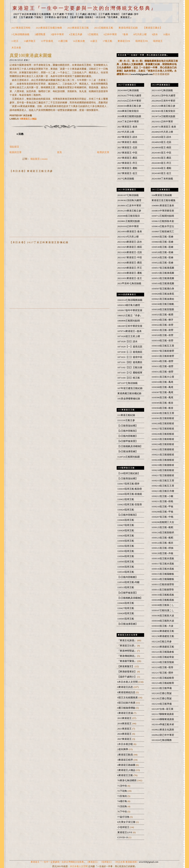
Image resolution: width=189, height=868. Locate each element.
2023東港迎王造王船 (78, 28)
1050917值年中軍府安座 (130, 310)
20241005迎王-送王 (161, 173)
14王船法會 (79, 41)
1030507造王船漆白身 (163, 289)
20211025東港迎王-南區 (130, 247)
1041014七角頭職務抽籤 (130, 300)
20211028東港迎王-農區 (130, 263)
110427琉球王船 (126, 525)
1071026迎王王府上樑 (129, 336)
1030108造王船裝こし (163, 605)
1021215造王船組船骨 (163, 678)
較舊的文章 (103, 152)
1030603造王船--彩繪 (162, 242)
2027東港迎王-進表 (127, 127)
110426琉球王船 (126, 520)
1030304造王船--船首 (162, 408)
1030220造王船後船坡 (163, 460)
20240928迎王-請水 (161, 137)
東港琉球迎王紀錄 (128, 28)
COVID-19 (123, 837)
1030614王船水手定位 (163, 226)
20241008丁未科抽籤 (162, 179)
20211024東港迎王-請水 (130, 242)
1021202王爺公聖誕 (162, 699)
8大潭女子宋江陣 (127, 822)
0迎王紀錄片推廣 (127, 703)
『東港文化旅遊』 (127, 640)
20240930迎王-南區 (161, 148)
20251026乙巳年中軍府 (129, 101)
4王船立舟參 (76, 34)
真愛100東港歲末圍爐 (31, 55)
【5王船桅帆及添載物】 (130, 446)
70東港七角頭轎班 (127, 780)
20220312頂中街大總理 (163, 96)
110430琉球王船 (126, 541)
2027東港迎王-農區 (127, 158)
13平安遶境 (47, 41)
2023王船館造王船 (104, 28)
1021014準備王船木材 (163, 724)
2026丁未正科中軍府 (128, 122)
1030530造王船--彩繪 (162, 247)
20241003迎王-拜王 (161, 163)
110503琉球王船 (126, 551)
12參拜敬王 (30, 41)
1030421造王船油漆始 (163, 299)
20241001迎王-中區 (161, 153)
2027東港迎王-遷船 (127, 168)
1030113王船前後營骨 (163, 584)
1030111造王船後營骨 (163, 590)
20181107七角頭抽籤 (128, 195)
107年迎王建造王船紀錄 (130, 388)
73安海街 (122, 796)
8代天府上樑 (140, 34)
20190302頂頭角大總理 (129, 200)
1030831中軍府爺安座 (163, 211)
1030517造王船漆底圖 (163, 268)
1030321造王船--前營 (162, 330)
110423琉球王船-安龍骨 (130, 505)
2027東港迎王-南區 (127, 142)
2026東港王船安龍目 (128, 111)
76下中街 (122, 812)
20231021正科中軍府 (162, 122)
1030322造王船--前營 (162, 325)
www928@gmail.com (142, 74)
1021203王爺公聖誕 (162, 693)
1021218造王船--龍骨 (162, 667)
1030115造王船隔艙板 (163, 574)
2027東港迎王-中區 (127, 153)
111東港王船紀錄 (126, 415)
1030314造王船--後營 (162, 361)
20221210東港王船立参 (163, 106)
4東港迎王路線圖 (127, 765)
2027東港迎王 (125, 739)
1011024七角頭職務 (162, 740)
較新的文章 (16, 152)
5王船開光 (93, 34)
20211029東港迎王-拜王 (130, 268)
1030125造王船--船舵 (162, 527)
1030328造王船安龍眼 (163, 309)
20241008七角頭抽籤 (128, 90)
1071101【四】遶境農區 (130, 362)
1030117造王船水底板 (163, 564)
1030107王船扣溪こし (163, 610)
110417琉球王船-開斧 (128, 484)
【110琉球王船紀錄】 (129, 473)
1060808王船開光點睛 (129, 321)
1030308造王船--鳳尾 (162, 387)
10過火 (167, 34)
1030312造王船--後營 (162, 372)
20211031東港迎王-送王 (130, 278)
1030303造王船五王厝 (163, 413)
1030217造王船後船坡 (163, 475)
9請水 (155, 34)
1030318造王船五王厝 (163, 346)
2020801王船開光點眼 (129, 221)
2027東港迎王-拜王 (127, 163)
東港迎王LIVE (125, 832)
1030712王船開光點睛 (163, 216)
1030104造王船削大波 (163, 621)
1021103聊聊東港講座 (163, 719)
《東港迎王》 (93, 862)
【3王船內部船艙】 (128, 436)
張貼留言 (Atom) (39, 159)
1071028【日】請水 (128, 342)
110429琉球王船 (126, 536)
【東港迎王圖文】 (153, 28)
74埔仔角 (122, 801)
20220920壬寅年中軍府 (163, 101)
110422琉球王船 (126, 499)
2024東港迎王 (125, 734)
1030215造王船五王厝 (163, 481)
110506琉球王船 (126, 567)
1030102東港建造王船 (163, 631)
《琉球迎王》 (106, 862)
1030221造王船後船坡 (163, 455)
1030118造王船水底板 (163, 559)
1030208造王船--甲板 (162, 512)
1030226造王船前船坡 (163, 434)
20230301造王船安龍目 (163, 111)
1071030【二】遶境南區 (130, 352)
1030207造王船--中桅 (162, 517)
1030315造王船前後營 (163, 356)
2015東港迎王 (125, 718)
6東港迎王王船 (126, 775)
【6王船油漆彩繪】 (128, 451)
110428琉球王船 (126, 531)
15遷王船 (63, 41)
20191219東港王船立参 (129, 211)
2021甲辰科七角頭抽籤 (129, 283)
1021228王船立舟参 (162, 642)
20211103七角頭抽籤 (162, 90)
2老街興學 (123, 749)
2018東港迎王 (125, 724)
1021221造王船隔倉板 (163, 652)
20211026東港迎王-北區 (130, 252)
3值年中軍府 (57, 34)
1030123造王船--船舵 (162, 538)
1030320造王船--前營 (162, 335)
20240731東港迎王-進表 (164, 127)
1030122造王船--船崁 (162, 543)
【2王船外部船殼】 (128, 431)
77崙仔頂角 (124, 817)
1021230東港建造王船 (163, 636)
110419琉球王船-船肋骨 (130, 489)
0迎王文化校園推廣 (128, 698)
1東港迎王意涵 (126, 713)
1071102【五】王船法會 (130, 367)
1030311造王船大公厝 (163, 377)
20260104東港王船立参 (129, 106)
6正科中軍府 (110, 34)
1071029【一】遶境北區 (130, 347)
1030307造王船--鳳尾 (162, 392)
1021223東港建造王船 (163, 647)
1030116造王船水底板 (163, 569)
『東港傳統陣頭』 (127, 656)
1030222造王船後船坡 (163, 449)
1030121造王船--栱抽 (162, 548)
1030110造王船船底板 (163, 595)
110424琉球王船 (126, 510)
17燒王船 (107, 41)
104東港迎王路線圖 (162, 195)
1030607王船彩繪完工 (163, 232)
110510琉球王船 (126, 572)
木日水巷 (16, 48)
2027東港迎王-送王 (127, 173)
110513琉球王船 (126, 587)
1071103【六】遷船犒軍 (130, 373)
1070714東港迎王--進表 (129, 331)
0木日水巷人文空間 (128, 682)
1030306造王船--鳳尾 (162, 398)
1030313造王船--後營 (162, 366)
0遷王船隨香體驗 (127, 708)
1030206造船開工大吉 (163, 522)
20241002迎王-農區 (161, 158)
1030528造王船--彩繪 (162, 252)
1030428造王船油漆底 (163, 294)
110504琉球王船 (126, 556)
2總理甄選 (40, 34)
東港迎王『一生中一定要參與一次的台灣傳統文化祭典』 (84, 8)
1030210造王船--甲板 (162, 507)
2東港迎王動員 (126, 755)
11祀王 (15, 41)
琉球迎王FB (142, 41)
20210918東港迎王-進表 (130, 232)
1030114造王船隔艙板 (163, 579)
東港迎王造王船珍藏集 (164, 200)
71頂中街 (122, 786)
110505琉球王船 (126, 562)
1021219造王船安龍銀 (163, 662)
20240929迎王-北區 (161, 142)
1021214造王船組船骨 (163, 683)
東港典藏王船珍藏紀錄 (129, 393)
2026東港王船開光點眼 (129, 116)
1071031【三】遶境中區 (130, 357)
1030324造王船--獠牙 (162, 320)
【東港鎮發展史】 (127, 672)
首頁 (59, 152)
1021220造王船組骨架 (163, 657)
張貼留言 (14, 147)
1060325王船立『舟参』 (130, 316)
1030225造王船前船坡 (163, 439)
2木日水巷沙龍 (126, 744)
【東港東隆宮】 (126, 666)
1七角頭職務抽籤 (20, 34)
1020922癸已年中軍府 (163, 735)
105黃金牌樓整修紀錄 (129, 399)
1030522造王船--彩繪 (162, 263)
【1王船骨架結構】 (128, 426)
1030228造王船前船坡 (163, 423)
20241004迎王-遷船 (161, 168)
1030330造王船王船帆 (163, 304)
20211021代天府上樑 (128, 237)
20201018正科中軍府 (128, 226)
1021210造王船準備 (162, 704)
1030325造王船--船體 (162, 315)
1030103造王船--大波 (162, 626)
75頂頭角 (122, 806)
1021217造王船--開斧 (162, 673)
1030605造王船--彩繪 (162, 237)
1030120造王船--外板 (162, 553)
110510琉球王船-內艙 (128, 582)
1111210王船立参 (126, 420)
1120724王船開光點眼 (129, 457)
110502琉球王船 (126, 546)
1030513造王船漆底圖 (163, 278)
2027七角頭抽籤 (126, 179)
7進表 (125, 34)
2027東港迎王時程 (21, 28)
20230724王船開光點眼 (163, 116)
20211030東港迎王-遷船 (130, 273)
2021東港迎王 (125, 729)
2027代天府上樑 (126, 132)
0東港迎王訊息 (126, 687)
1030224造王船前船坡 (163, 444)
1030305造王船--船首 (162, 403)
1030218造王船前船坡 (163, 470)
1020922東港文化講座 (163, 730)
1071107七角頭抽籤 (127, 383)
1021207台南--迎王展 (162, 709)
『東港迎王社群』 (127, 646)
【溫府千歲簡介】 (127, 677)
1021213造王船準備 (162, 688)
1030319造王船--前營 (162, 341)
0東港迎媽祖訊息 (127, 692)
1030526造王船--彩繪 (162, 258)
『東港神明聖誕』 (127, 651)
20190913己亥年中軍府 (129, 206)
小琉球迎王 (124, 827)
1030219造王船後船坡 (163, 465)
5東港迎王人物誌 (28, 119)
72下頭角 (122, 791)
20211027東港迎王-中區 (130, 258)
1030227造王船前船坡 (163, 429)
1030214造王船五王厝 (163, 486)
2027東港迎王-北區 (127, 148)
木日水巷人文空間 (79, 866)
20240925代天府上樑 (162, 132)
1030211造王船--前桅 (162, 501)
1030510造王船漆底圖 (163, 283)
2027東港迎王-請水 (127, 137)
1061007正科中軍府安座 (130, 326)
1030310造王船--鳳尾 (162, 382)
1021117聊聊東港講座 (163, 714)
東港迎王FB (124, 41)
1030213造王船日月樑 (163, 491)
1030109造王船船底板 (163, 600)
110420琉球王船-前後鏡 (130, 494)
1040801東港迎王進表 (163, 206)
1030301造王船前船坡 (163, 418)
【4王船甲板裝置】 (128, 441)
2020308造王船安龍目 (129, 216)
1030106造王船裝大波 (163, 616)
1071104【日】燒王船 (129, 378)
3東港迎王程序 (126, 760)
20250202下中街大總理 (129, 96)
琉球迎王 (158, 41)
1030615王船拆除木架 (163, 221)
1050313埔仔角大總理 (129, 305)
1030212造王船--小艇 (162, 496)
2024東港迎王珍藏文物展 (49, 28)
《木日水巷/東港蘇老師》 (126, 862)
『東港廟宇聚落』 (127, 661)
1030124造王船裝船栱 (163, 533)
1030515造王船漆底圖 (163, 273)
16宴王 (94, 41)
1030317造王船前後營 (163, 351)
